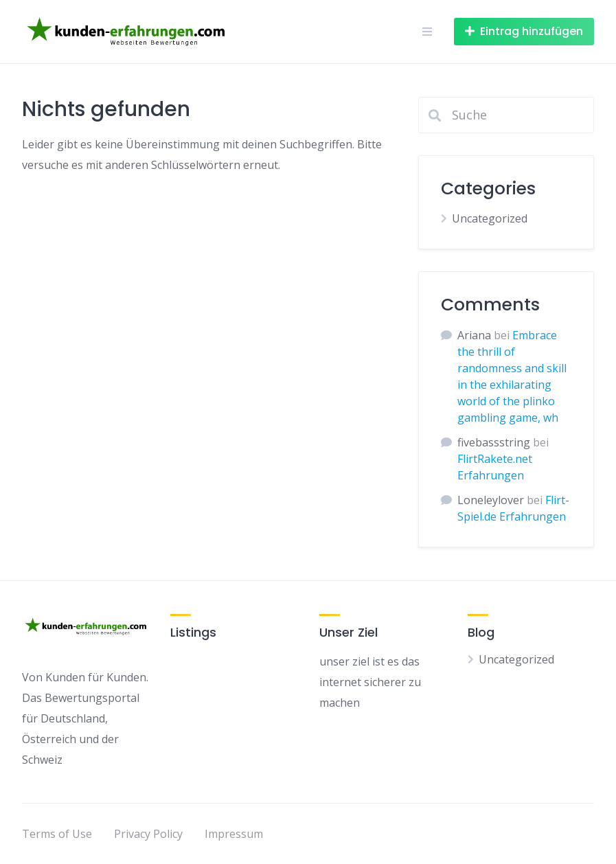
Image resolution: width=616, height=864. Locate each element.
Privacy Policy (148, 834)
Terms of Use (57, 834)
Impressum (234, 834)
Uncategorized (490, 218)
